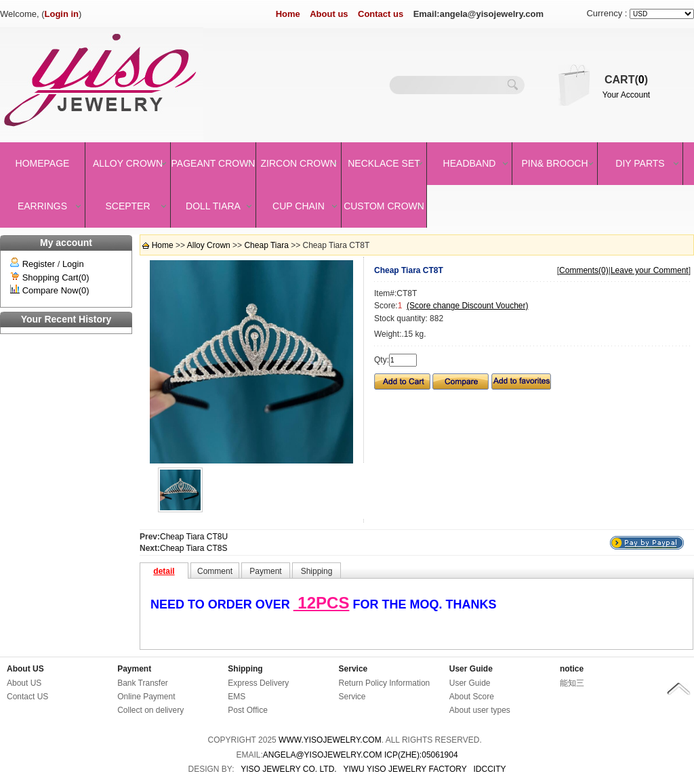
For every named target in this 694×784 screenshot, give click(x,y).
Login (73, 264)
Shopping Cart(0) (56, 277)
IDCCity (490, 769)
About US (25, 669)
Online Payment (146, 697)
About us (329, 14)
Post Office (247, 710)
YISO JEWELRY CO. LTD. (288, 769)
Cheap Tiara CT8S (193, 548)
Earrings (42, 206)
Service (353, 669)
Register (39, 264)
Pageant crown (213, 163)
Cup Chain (299, 206)
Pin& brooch (554, 163)
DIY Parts (640, 163)
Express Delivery (258, 683)
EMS (237, 697)
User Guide (471, 669)
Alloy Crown (128, 163)
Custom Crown (384, 206)
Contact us (381, 14)
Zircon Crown (299, 163)
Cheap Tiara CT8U (194, 537)
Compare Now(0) (56, 290)
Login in (62, 14)
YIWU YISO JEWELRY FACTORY (405, 769)
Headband (470, 163)
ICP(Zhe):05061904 (421, 755)
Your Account (626, 95)
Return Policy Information (385, 683)
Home (288, 14)
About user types (480, 710)
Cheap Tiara (266, 245)
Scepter (127, 206)
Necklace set (384, 163)
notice (572, 669)
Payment (134, 669)
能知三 (572, 683)
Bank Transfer (143, 683)
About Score (472, 697)
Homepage (43, 163)
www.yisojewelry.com (330, 740)
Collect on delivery (150, 710)
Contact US (27, 697)
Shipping (245, 669)
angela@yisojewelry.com (323, 755)
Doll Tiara (213, 206)
